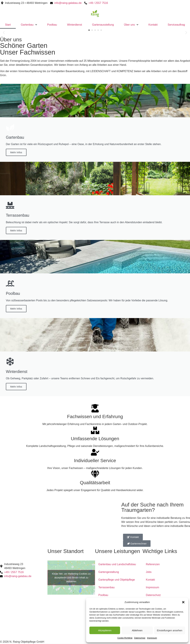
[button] (183, 602)
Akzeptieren (105, 630)
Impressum (152, 638)
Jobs (149, 572)
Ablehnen (137, 630)
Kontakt (153, 25)
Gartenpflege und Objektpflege (117, 580)
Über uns (131, 25)
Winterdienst (75, 25)
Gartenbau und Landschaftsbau (117, 564)
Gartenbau (29, 25)
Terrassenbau (107, 587)
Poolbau (52, 25)
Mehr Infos (16, 152)
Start (8, 25)
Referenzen (153, 564)
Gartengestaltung (109, 572)
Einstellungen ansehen (170, 630)
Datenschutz (140, 638)
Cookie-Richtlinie (125, 638)
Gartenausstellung (103, 25)
